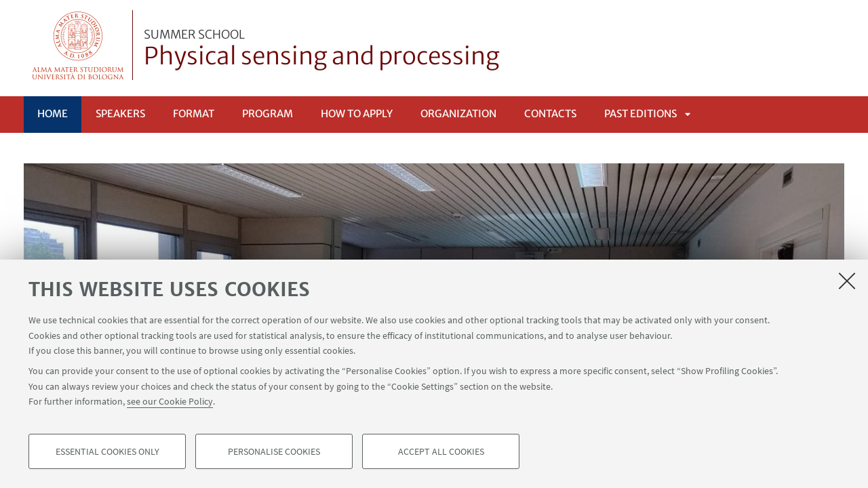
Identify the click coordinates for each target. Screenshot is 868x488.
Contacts (550, 114)
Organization (458, 114)
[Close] (847, 281)
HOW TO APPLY (357, 114)
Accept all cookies (441, 451)
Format (194, 114)
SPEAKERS (120, 114)
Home (53, 114)
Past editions (640, 114)
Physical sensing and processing (322, 49)
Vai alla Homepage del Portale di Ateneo (78, 45)
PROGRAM (268, 114)
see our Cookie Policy (170, 401)
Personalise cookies (274, 451)
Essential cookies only (107, 451)
